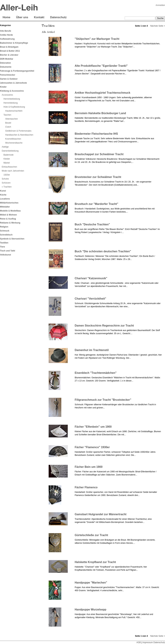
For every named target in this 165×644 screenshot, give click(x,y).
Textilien (4, 243)
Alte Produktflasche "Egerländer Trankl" (101, 66)
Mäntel (7, 163)
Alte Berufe (6, 31)
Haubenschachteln (14, 111)
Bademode (9, 155)
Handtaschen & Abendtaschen (19, 135)
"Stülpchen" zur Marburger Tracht (97, 39)
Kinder (3, 87)
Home (6, 17)
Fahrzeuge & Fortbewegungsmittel (17, 71)
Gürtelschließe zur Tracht (91, 535)
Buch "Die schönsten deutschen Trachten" (103, 251)
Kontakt (39, 17)
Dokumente (6, 67)
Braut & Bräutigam (9, 47)
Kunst (3, 191)
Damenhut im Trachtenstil (92, 350)
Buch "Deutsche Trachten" (92, 224)
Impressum (148, 642)
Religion (4, 227)
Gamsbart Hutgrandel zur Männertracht (101, 514)
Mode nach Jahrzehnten (13, 171)
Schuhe (5, 179)
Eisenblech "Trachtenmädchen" (96, 373)
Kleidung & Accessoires (12, 91)
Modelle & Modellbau (10, 211)
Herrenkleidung (11, 103)
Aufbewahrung (7, 39)
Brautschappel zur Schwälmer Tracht (99, 154)
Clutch (8, 127)
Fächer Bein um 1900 (89, 467)
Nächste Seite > (158, 26)
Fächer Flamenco (86, 487)
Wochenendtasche (14, 143)
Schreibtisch (6, 235)
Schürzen (6, 183)
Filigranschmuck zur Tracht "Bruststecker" (103, 400)
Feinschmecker (8, 75)
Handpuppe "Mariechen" (91, 583)
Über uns (22, 17)
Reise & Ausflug (8, 219)
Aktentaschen (12, 119)
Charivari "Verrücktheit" (90, 299)
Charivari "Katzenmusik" (91, 278)
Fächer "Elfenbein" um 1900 (93, 427)
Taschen (7, 115)
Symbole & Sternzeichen (12, 239)
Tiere (2, 247)
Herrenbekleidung (12, 99)
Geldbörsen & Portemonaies (18, 131)
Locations (5, 199)
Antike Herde (6, 35)
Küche (3, 195)
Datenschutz (58, 17)
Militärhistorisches (9, 203)
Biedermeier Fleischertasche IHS (96, 134)
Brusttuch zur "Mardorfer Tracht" (96, 204)
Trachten (8, 187)
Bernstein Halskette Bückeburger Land (100, 113)
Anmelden (160, 5)
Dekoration (5, 63)
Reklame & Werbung (10, 223)
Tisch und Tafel (8, 251)
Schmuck (5, 231)
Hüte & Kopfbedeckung (14, 107)
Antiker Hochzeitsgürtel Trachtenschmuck (102, 93)
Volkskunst (5, 255)
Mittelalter (5, 207)
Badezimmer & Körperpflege (14, 43)
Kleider (7, 159)
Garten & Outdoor (9, 79)
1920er (7, 175)
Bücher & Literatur (9, 55)
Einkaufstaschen (9, 167)
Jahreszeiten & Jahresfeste (13, 83)
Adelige (5, 147)
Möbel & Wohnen (8, 215)
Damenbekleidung (10, 151)
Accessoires (7, 95)
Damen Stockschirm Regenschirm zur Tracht (104, 326)
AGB (139, 642)
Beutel (8, 123)
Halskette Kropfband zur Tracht (95, 562)
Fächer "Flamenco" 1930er (92, 447)
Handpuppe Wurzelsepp (90, 610)
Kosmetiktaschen (13, 139)
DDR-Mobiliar (7, 59)
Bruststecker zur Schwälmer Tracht (98, 177)
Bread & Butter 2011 (10, 51)
